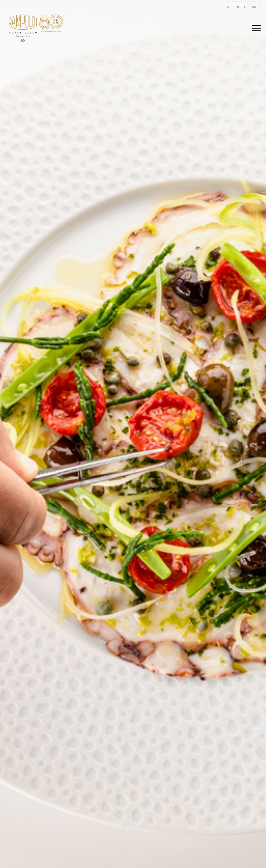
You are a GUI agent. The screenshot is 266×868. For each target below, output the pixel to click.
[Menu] (255, 28)
